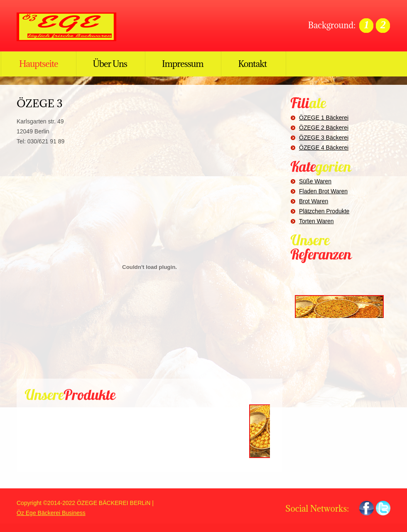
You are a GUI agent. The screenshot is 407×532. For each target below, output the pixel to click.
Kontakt (252, 64)
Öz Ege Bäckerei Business (51, 513)
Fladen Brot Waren (323, 191)
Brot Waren (314, 201)
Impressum (183, 64)
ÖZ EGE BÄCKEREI (71, 27)
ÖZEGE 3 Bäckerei (324, 138)
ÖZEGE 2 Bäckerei (324, 128)
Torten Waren (316, 221)
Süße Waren (315, 181)
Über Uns (110, 64)
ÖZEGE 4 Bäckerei (324, 148)
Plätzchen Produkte (324, 211)
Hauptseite (39, 64)
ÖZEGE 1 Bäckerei (324, 118)
